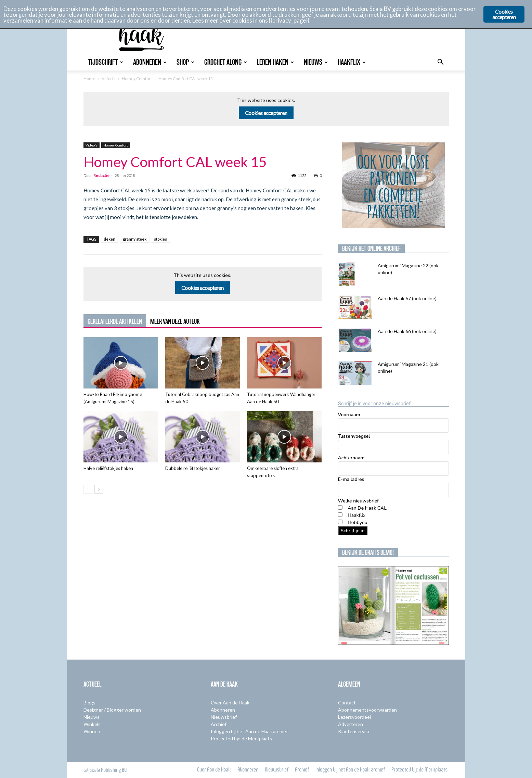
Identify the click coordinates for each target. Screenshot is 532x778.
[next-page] (99, 489)
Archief (219, 724)
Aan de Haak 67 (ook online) (407, 298)
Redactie (101, 175)
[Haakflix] (340, 515)
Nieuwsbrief (224, 717)
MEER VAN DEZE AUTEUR (175, 321)
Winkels (92, 724)
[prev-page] (88, 489)
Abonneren (150, 62)
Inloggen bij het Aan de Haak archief (249, 731)
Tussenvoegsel (354, 436)
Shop (185, 62)
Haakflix (352, 62)
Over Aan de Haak (230, 703)
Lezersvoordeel (354, 717)
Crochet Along (226, 62)
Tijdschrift (106, 62)
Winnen (92, 731)
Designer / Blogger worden (112, 710)
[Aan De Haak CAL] (340, 507)
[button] (441, 63)
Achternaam (351, 458)
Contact (347, 703)
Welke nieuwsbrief (358, 501)
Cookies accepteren (266, 113)
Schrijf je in (353, 531)
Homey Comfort (137, 79)
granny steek (135, 239)
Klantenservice (354, 731)
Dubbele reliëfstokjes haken (193, 468)
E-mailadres (351, 479)
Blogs (89, 703)
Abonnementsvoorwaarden (367, 710)
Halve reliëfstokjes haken (108, 468)
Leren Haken (275, 62)
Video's (108, 79)
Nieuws (316, 62)
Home (89, 79)
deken (109, 239)
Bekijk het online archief (371, 248)
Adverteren (351, 724)
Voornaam (349, 415)
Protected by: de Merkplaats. (242, 738)
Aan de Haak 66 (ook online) (407, 331)
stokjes (160, 239)
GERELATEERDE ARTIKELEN (115, 321)
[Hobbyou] (340, 522)
